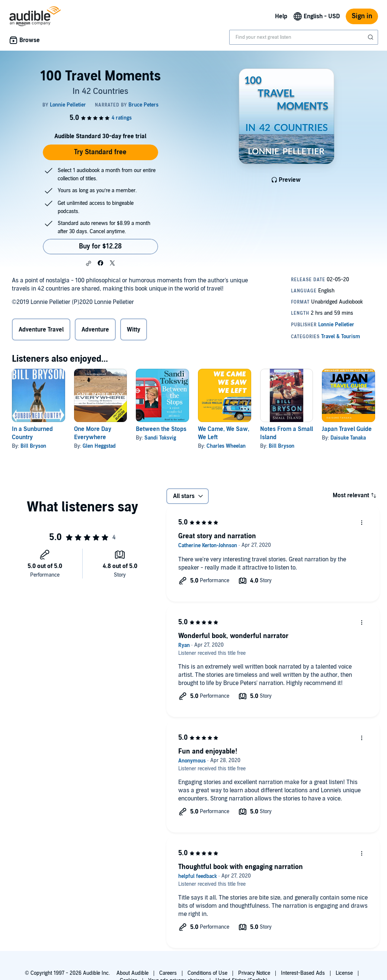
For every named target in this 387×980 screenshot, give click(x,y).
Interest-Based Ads (303, 973)
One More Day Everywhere (93, 433)
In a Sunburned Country (32, 433)
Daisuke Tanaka (348, 438)
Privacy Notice (254, 973)
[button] (89, 263)
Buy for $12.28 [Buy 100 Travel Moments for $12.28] (100, 246)
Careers (168, 973)
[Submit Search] (371, 37)
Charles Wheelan (226, 446)
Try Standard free (100, 152)
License (344, 973)
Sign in (362, 16)
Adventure (95, 330)
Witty (134, 330)
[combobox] (304, 37)
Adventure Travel (41, 330)
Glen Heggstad (99, 446)
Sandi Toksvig (160, 438)
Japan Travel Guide (347, 429)
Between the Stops (161, 429)
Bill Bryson (33, 446)
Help (281, 16)
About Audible (132, 973)
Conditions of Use (207, 973)
